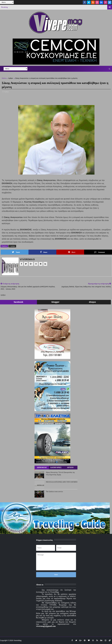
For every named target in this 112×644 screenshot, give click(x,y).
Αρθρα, (7, 92)
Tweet (16, 252)
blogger (55, 302)
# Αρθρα (12, 246)
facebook (19, 302)
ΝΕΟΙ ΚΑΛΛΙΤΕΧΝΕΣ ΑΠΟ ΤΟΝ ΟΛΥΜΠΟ (62, 482)
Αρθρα (10, 78)
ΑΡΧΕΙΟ (70, 467)
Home (4, 78)
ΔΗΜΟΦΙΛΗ (42, 467)
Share (44, 252)
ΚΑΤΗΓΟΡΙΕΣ (56, 467)
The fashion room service (54, 492)
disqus (92, 302)
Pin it (72, 252)
